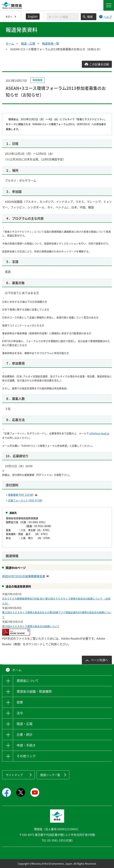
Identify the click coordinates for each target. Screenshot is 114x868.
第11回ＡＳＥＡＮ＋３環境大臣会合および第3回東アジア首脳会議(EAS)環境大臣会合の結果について (57, 615)
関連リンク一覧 (50, 775)
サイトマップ (14, 775)
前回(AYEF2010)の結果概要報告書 (24, 576)
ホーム (10, 43)
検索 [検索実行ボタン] (90, 17)
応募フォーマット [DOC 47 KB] (25, 500)
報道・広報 (28, 43)
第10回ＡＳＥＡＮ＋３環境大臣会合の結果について (31, 626)
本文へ (9, 17)
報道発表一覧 (51, 43)
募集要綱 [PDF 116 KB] (21, 495)
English (33, 16)
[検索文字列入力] (63, 17)
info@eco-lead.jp (99, 433)
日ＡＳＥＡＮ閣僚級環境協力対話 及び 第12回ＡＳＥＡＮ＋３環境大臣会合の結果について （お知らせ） (56, 601)
